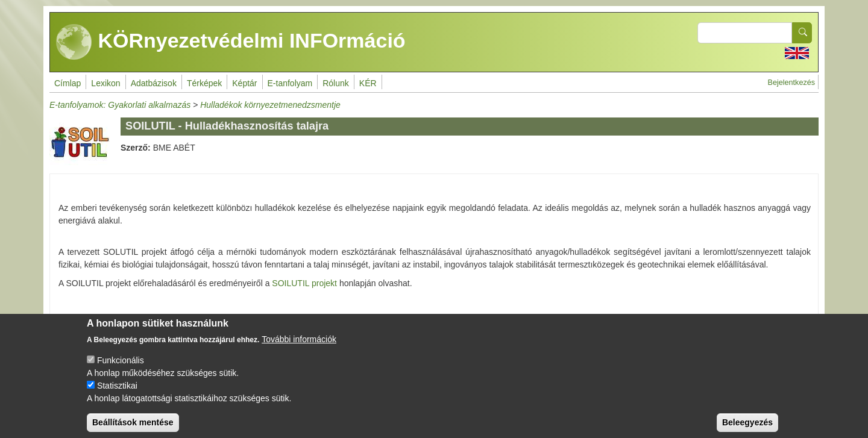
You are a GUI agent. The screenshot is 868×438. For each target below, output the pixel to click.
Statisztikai (117, 395)
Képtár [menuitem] (244, 83)
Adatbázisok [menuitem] (154, 83)
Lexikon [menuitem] (105, 83)
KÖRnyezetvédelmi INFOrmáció (231, 42)
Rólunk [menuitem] (336, 83)
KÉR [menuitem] (368, 83)
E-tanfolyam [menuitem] (290, 83)
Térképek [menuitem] (204, 83)
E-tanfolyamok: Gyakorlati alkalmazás (120, 105)
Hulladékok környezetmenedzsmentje (270, 105)
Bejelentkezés (791, 83)
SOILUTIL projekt (304, 283)
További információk (299, 348)
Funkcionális (121, 369)
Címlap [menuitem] (68, 83)
